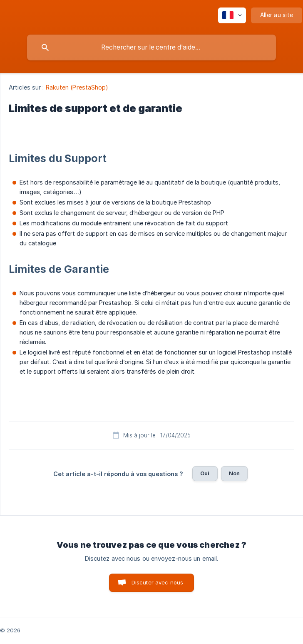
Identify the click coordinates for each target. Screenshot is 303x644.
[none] (232, 15)
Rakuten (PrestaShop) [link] (77, 87)
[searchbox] (151, 47)
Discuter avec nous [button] (158, 582)
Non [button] (234, 473)
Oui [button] (205, 473)
